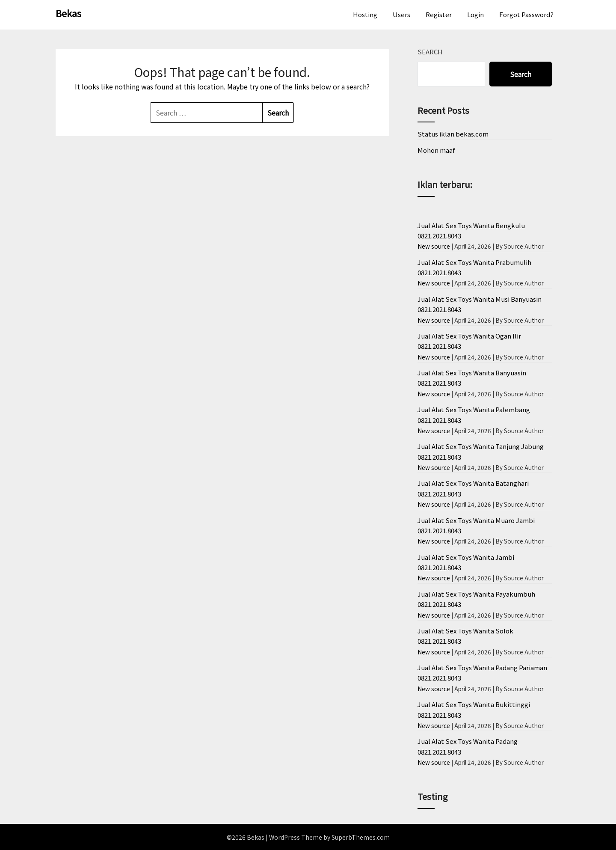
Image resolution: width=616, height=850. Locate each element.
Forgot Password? (526, 14)
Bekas (68, 13)
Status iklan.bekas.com (453, 134)
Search (430, 52)
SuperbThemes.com (361, 837)
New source (434, 246)
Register (439, 14)
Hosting (365, 14)
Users (401, 14)
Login (475, 14)
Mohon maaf (436, 150)
